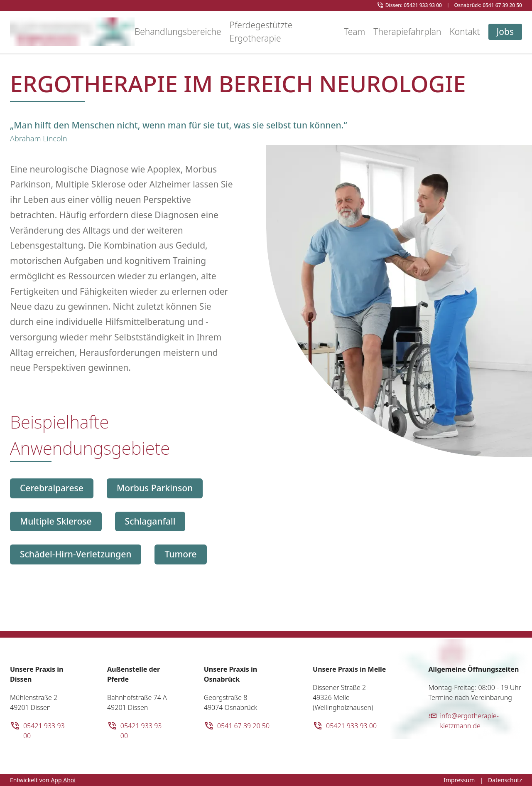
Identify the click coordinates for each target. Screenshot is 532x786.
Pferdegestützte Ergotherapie (261, 32)
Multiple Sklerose (56, 521)
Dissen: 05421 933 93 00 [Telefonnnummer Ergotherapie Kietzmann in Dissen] (414, 5)
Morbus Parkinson (155, 488)
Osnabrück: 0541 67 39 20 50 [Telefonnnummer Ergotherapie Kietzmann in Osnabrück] (488, 5)
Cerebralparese (52, 488)
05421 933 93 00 (37, 731)
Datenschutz (505, 780)
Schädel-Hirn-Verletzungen (76, 554)
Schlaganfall (150, 521)
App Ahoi (63, 780)
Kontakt (465, 32)
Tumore (180, 554)
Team (354, 32)
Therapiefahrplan (407, 32)
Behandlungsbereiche (178, 32)
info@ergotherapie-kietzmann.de (464, 721)
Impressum (459, 780)
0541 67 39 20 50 (237, 726)
